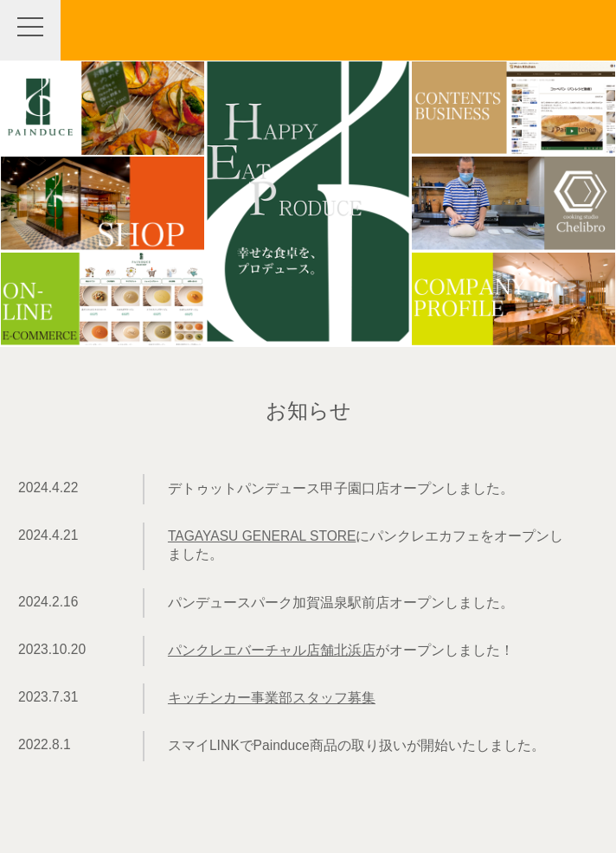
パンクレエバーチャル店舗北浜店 (272, 650)
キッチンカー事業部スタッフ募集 (272, 698)
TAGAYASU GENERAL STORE (262, 536)
